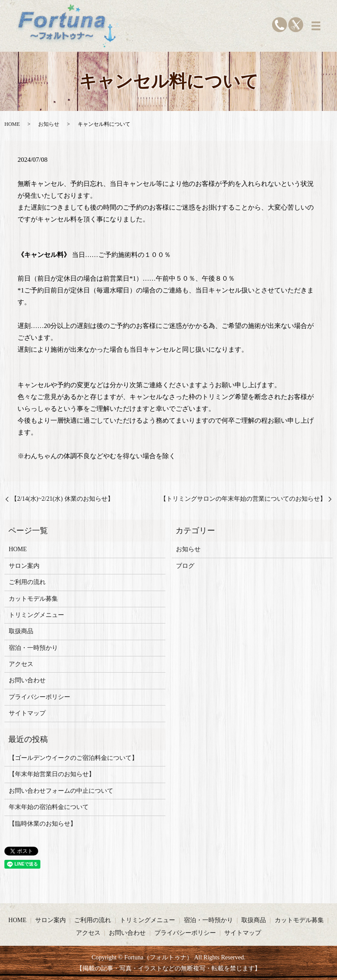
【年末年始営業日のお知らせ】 (52, 774)
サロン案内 (24, 566)
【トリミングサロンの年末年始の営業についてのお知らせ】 (243, 499)
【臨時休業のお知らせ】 (43, 824)
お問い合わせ (27, 680)
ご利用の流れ (27, 582)
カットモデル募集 (33, 599)
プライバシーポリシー (39, 697)
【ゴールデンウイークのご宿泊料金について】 (73, 758)
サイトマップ (27, 713)
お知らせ (49, 124)
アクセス (21, 664)
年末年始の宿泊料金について (49, 807)
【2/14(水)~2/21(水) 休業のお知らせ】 (62, 499)
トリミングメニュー (36, 615)
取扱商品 (21, 631)
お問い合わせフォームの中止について (61, 791)
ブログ (185, 566)
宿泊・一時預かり (33, 648)
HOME (12, 124)
